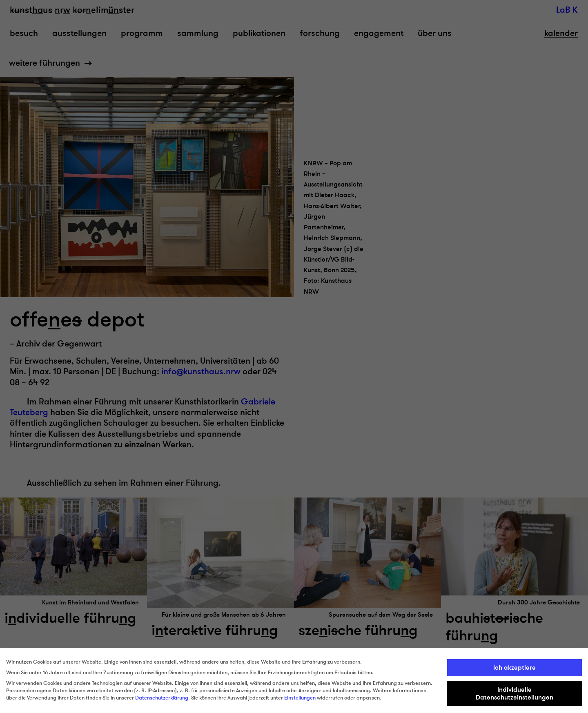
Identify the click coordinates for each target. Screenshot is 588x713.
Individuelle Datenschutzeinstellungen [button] (514, 693)
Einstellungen (300, 698)
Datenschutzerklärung (162, 698)
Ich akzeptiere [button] (514, 668)
